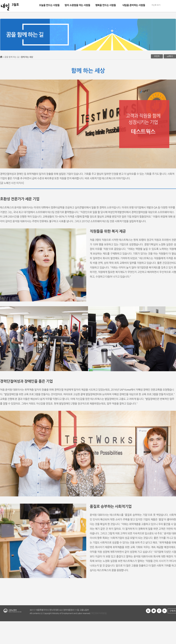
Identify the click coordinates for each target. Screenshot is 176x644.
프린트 (157, 56)
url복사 (170, 56)
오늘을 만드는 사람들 (49, 5)
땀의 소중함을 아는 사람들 (77, 5)
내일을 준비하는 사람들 (134, 5)
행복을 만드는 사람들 (106, 5)
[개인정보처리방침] (99, 613)
